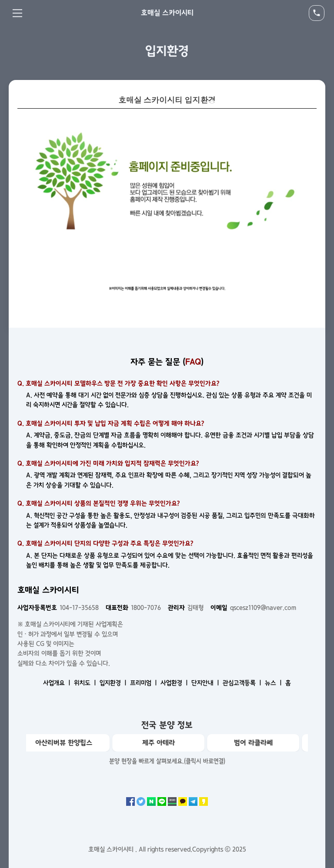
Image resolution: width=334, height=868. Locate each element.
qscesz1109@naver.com (253, 608)
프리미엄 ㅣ (144, 683)
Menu (17, 13)
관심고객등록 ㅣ (243, 683)
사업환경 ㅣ (175, 683)
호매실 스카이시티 (167, 13)
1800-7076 (133, 608)
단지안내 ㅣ (206, 683)
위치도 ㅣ (86, 683)
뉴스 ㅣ (274, 683)
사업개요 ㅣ (58, 683)
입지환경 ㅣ (114, 683)
